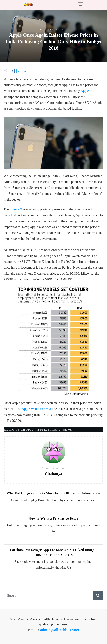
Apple (85, 91)
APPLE (41, 430)
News (67, 430)
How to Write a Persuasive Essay (53, 518)
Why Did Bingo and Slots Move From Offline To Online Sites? (54, 493)
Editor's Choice (19, 430)
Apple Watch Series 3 (36, 409)
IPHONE (54, 430)
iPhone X (16, 209)
